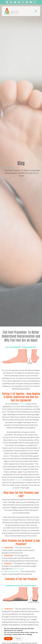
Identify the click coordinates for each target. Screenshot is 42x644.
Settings (18, 639)
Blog (12, 168)
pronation (18, 480)
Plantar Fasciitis (12, 571)
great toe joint (18, 569)
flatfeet (23, 404)
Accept (8, 639)
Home (4, 168)
